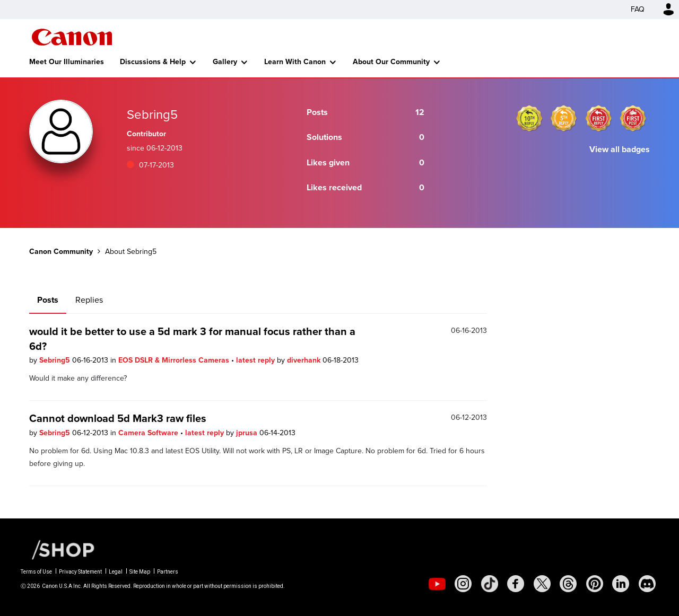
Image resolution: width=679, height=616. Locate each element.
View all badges (620, 149)
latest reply (256, 360)
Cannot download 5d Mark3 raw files (118, 418)
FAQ (638, 9)
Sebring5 (56, 360)
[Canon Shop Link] (58, 549)
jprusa (248, 433)
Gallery (225, 62)
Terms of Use (36, 572)
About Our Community (391, 62)
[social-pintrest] (595, 584)
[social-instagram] (463, 584)
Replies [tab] (89, 300)
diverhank (305, 360)
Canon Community (72, 37)
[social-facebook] (516, 584)
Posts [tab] (48, 300)
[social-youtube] (437, 584)
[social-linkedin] (621, 584)
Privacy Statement (80, 572)
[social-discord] (647, 584)
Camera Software (149, 433)
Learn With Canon (295, 62)
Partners (168, 572)
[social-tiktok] (490, 584)
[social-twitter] (542, 584)
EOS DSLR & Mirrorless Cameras (175, 360)
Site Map (140, 572)
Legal (116, 572)
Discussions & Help (153, 62)
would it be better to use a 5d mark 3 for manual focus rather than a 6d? (192, 339)
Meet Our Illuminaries (67, 62)
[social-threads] (568, 584)
